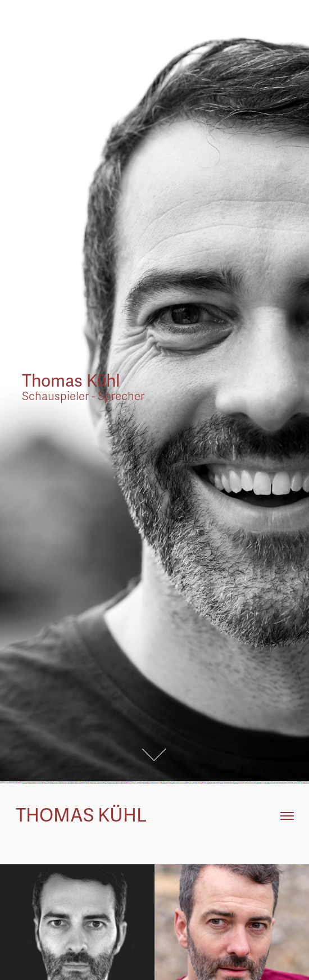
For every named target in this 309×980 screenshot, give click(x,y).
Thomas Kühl (83, 816)
